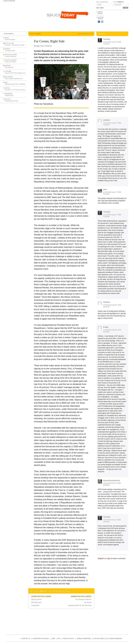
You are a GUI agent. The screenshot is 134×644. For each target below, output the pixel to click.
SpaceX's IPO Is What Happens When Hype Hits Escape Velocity (24, 73)
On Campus (9, 77)
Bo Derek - (17, 45)
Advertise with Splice (41, 639)
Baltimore (9, 94)
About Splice (100, 13)
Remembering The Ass (12, 101)
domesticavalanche (112, 480)
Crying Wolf (35, 605)
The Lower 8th (9, 67)
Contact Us (26, 639)
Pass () (119, 2)
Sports (8, 49)
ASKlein (107, 120)
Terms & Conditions (84, 639)
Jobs (53, 639)
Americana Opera (10, 40)
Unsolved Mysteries (11, 56)
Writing (8, 66)
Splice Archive (10, 1)
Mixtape (8, 99)
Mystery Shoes (36, 599)
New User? (100, 8)
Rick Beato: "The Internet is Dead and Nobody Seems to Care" (23, 90)
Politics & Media (11, 60)
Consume (8, 71)
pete (105, 189)
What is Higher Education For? (14, 79)
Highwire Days (9, 95)
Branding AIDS (36, 602)
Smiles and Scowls (10, 62)
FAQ (59, 639)
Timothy (107, 39)
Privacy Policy (68, 639)
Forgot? (120, 2)
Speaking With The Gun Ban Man (80, 605)
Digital (7, 88)
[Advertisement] (117, 21)
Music (7, 38)
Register (101, 558)
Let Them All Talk (10, 51)
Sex (6, 82)
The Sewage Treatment (83, 599)
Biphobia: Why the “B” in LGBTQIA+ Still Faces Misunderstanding (24, 84)
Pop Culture (9, 43)
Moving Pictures (11, 55)
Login (108, 558)
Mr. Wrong (88, 602)
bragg (106, 327)
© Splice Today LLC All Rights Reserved (108, 639)
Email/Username (102, 2)
